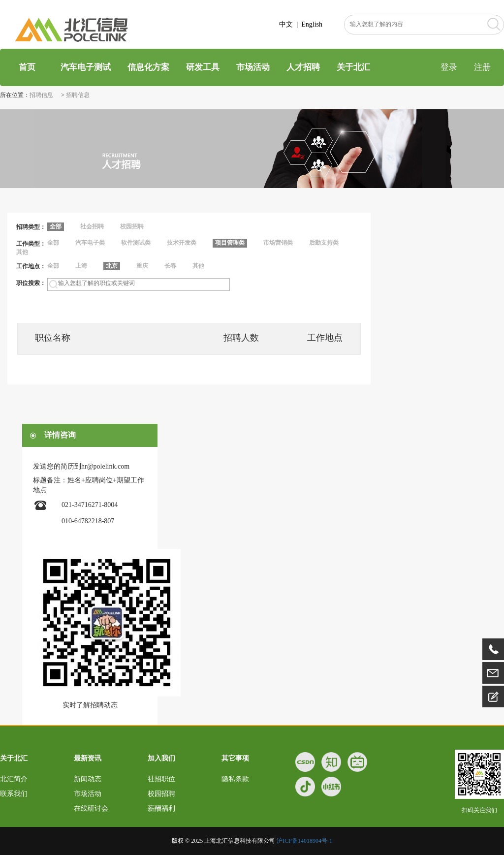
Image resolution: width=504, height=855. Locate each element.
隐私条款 (235, 779)
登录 (449, 67)
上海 (81, 266)
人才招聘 (303, 67)
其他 (22, 252)
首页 (26, 67)
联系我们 (14, 794)
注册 (482, 67)
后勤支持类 (324, 243)
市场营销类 (278, 243)
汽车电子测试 (86, 67)
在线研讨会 (91, 808)
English (312, 24)
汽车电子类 (90, 243)
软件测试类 (136, 243)
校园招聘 (132, 226)
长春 (170, 266)
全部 (53, 243)
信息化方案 (148, 67)
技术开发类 (182, 243)
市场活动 (253, 67)
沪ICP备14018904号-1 (304, 841)
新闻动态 (88, 779)
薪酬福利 (161, 808)
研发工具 (203, 67)
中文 (286, 24)
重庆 (142, 266)
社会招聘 (92, 226)
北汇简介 (14, 779)
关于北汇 (353, 67)
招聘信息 (42, 95)
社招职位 (161, 779)
